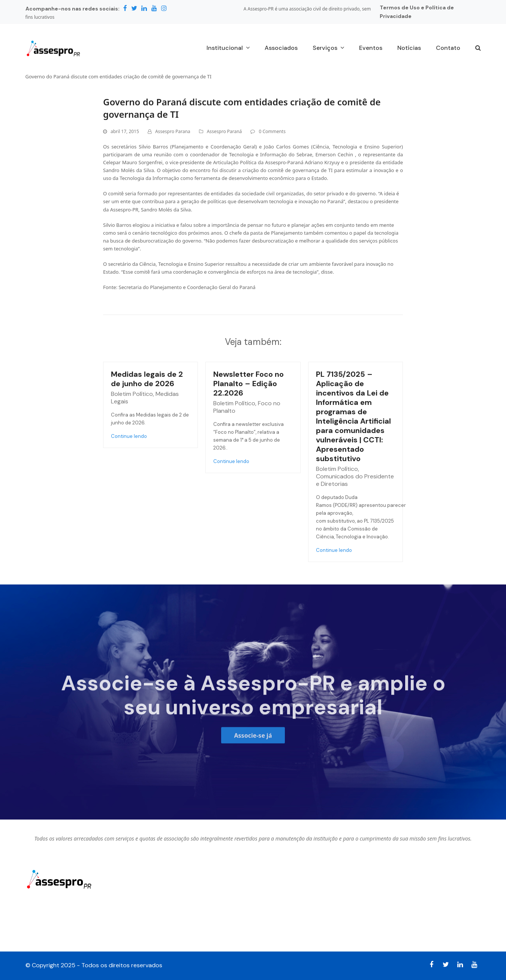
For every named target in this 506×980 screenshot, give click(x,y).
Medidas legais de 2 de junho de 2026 (147, 379)
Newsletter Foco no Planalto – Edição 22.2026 (249, 384)
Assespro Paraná (225, 131)
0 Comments (272, 131)
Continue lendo (129, 436)
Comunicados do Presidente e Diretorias (355, 480)
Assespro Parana (173, 131)
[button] (478, 48)
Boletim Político (132, 394)
